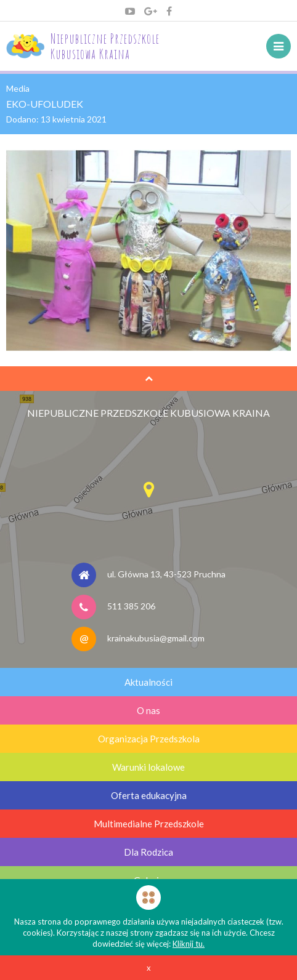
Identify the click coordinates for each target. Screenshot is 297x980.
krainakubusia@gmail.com (156, 637)
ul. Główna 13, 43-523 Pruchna (166, 573)
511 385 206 (131, 605)
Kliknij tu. (189, 944)
